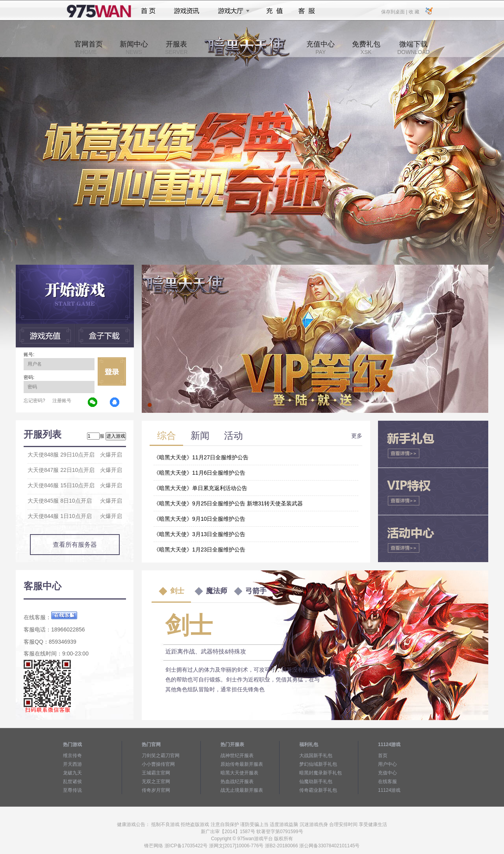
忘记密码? (34, 401)
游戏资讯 (187, 11)
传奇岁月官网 (156, 790)
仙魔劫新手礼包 (316, 782)
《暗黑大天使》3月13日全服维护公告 (199, 534)
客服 (307, 11)
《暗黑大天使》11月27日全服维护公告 (201, 457)
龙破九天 (72, 773)
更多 (357, 436)
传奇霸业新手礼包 (318, 790)
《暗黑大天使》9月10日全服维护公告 (199, 519)
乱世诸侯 (72, 782)
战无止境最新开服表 (242, 790)
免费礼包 (366, 48)
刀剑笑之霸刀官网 (161, 756)
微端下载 (413, 48)
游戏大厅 (232, 11)
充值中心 (321, 48)
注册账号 (62, 401)
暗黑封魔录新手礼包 (321, 773)
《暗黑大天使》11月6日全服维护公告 (199, 473)
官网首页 (89, 48)
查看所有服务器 (75, 545)
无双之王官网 (156, 782)
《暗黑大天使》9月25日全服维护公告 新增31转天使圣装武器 (228, 503)
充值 (274, 11)
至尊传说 (72, 790)
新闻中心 (134, 48)
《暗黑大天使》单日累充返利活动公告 (200, 488)
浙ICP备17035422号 (186, 846)
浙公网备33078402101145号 (329, 846)
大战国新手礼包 (316, 756)
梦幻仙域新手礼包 (318, 764)
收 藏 (414, 11)
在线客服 (387, 782)
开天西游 (72, 764)
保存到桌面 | (395, 11)
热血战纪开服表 (237, 782)
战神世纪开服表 (237, 756)
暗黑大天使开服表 (239, 773)
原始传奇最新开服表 (242, 764)
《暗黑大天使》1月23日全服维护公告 (199, 550)
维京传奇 (72, 756)
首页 (148, 11)
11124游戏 (389, 790)
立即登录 (112, 371)
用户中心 (387, 764)
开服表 (176, 48)
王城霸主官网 (156, 773)
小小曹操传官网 (158, 764)
